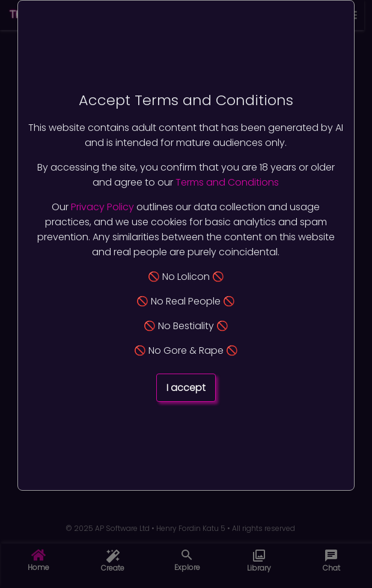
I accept (186, 388)
